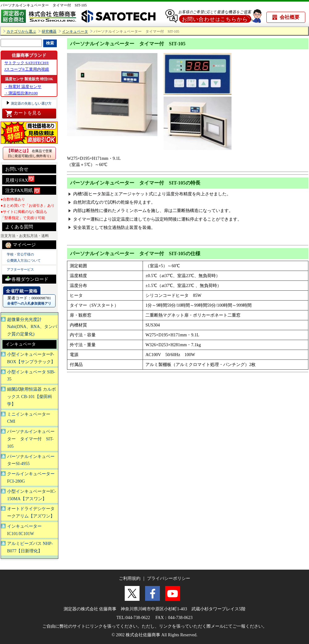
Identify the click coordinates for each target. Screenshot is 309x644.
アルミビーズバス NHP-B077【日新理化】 (30, 547)
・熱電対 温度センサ (23, 87)
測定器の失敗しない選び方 (31, 103)
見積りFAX (20, 179)
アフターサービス (20, 269)
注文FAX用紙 (23, 191)
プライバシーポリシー (169, 578)
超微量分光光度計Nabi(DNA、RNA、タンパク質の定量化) (32, 327)
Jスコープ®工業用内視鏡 (27, 69)
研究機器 (49, 32)
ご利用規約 (130, 578)
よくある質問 (19, 227)
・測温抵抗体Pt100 (21, 93)
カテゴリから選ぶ (21, 32)
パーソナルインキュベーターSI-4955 (31, 460)
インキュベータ (75, 32)
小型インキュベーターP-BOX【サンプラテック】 (31, 358)
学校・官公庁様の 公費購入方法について (24, 257)
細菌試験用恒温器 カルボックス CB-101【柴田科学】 (31, 397)
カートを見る (23, 114)
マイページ (21, 245)
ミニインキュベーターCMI (29, 418)
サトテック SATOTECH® (27, 63)
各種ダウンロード (27, 278)
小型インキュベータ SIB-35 (31, 376)
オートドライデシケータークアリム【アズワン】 (31, 512)
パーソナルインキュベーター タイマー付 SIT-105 (44, 5)
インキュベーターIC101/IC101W (24, 530)
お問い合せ (17, 169)
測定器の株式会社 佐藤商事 (90, 609)
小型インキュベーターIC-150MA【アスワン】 (32, 495)
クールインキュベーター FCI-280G (31, 478)
